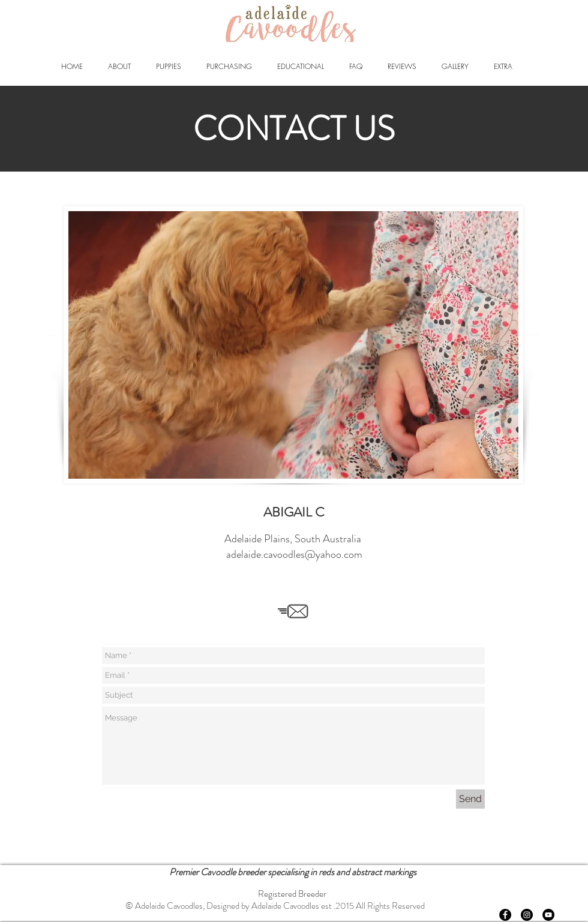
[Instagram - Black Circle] (527, 915)
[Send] (470, 799)
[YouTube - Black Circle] (548, 915)
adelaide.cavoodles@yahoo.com (294, 554)
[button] (119, 67)
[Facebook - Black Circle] (505, 915)
